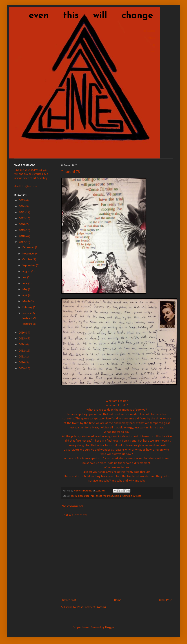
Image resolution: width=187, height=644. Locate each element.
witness (137, 496)
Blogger (109, 627)
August (27, 272)
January (27, 314)
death (74, 496)
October (28, 260)
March (26, 301)
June (25, 284)
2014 (22, 345)
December (29, 248)
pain (117, 496)
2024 (22, 207)
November (29, 254)
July (25, 278)
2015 (22, 339)
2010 (22, 363)
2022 (22, 219)
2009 (22, 369)
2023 (22, 213)
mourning (108, 496)
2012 (22, 351)
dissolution (84, 496)
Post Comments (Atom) (92, 607)
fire (93, 496)
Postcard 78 (29, 324)
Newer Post (69, 600)
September (29, 266)
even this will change (84, 16)
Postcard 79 (29, 318)
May (25, 290)
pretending (126, 496)
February (28, 307)
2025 (22, 201)
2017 (22, 242)
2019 (22, 231)
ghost (99, 496)
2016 (22, 333)
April (25, 296)
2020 (22, 225)
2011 (22, 357)
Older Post (165, 600)
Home (118, 600)
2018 (22, 236)
